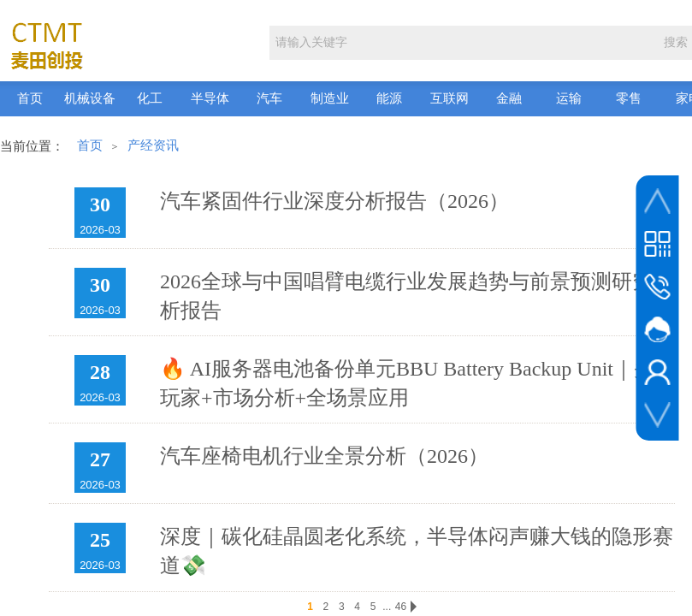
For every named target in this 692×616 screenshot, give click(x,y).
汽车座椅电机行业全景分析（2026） (324, 456)
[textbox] (462, 43)
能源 (389, 98)
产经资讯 (153, 145)
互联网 (450, 98)
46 (401, 607)
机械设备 (90, 98)
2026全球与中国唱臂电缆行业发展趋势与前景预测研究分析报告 (417, 296)
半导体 (210, 98)
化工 (150, 98)
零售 (629, 98)
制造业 (330, 98)
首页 (30, 98)
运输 (569, 98)
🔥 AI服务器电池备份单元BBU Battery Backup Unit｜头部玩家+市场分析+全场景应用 (417, 383)
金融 (509, 98)
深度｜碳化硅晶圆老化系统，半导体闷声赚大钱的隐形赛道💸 (417, 551)
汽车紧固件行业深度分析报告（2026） (334, 201)
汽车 (269, 98)
